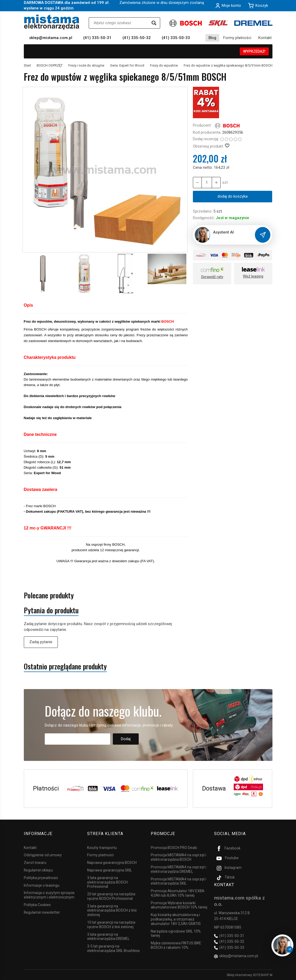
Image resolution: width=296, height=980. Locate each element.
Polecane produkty (49, 595)
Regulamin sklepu (38, 870)
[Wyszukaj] (154, 23)
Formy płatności (237, 38)
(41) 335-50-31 (97, 38)
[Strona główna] (52, 22)
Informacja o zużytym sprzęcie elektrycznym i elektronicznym (49, 895)
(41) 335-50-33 (176, 38)
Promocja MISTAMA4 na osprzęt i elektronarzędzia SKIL (178, 881)
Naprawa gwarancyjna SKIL (110, 870)
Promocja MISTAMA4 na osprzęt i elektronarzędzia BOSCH (178, 857)
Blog (212, 38)
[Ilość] (207, 183)
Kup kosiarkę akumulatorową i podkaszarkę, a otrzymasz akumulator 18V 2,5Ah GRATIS (176, 919)
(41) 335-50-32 (137, 38)
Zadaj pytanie (41, 642)
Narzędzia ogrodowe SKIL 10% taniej (176, 933)
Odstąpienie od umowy (43, 855)
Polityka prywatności (41, 878)
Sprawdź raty (212, 277)
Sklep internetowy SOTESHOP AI (250, 975)
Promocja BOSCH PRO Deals (174, 847)
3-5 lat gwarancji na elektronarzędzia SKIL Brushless (113, 948)
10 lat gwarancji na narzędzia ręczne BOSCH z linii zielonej (111, 925)
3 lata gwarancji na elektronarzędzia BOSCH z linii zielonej (112, 910)
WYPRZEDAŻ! (254, 51)
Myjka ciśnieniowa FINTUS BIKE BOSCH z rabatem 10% (176, 945)
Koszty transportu (102, 847)
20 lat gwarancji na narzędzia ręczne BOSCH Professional (111, 896)
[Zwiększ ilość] (197, 183)
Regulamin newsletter (42, 912)
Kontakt (265, 38)
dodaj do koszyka (233, 196)
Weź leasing (253, 276)
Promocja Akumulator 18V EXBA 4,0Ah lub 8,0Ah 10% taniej (178, 893)
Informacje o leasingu (42, 885)
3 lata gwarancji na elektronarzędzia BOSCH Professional (107, 882)
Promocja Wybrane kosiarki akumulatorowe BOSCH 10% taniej (179, 905)
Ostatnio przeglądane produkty (65, 666)
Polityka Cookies (37, 905)
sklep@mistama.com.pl (51, 38)
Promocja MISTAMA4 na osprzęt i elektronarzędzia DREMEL (178, 869)
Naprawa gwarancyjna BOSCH (112, 863)
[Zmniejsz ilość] (216, 183)
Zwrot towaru (35, 863)
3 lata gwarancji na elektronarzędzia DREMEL (108, 936)
